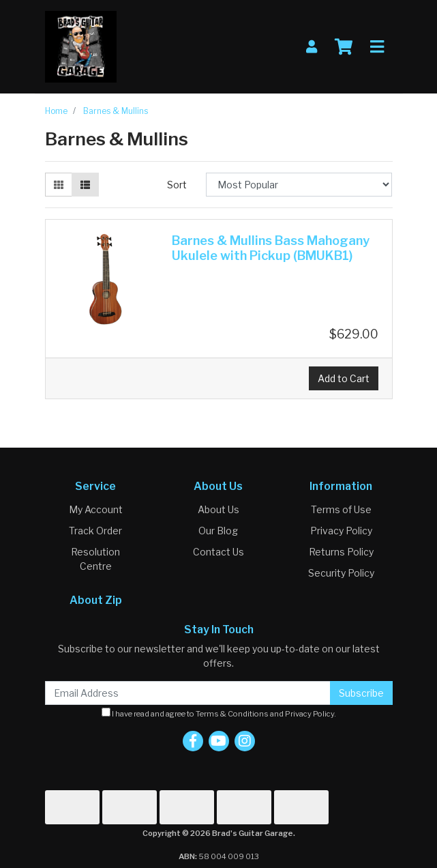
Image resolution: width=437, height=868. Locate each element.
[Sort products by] (299, 185)
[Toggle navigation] (377, 47)
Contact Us (218, 552)
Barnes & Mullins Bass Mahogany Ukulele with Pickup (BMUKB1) (271, 248)
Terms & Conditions (232, 714)
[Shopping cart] (344, 47)
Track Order (95, 531)
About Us (218, 509)
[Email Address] (188, 693)
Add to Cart (344, 378)
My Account (96, 509)
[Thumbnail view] (59, 185)
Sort (177, 185)
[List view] (85, 185)
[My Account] (312, 47)
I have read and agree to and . (219, 713)
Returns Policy (341, 552)
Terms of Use (341, 509)
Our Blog (218, 531)
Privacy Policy (341, 531)
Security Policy (341, 573)
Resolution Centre (95, 559)
